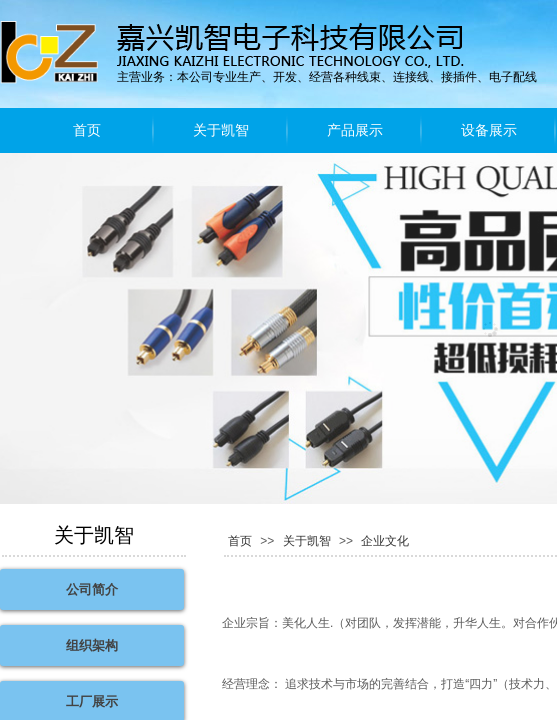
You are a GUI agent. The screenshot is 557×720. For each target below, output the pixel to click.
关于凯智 (221, 130)
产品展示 (355, 130)
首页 (87, 130)
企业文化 (385, 541)
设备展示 (489, 130)
